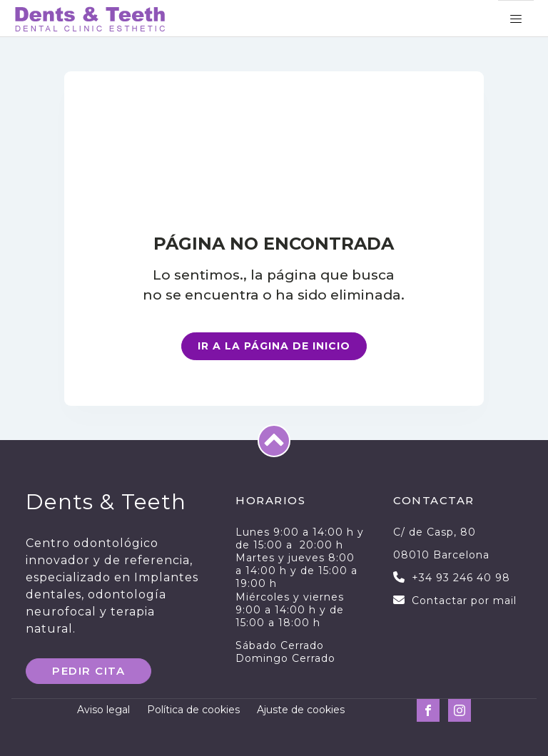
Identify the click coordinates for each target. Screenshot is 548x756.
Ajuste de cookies (301, 710)
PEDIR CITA (88, 671)
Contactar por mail (464, 601)
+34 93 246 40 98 (461, 578)
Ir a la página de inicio (274, 346)
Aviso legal (103, 710)
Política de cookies (193, 710)
